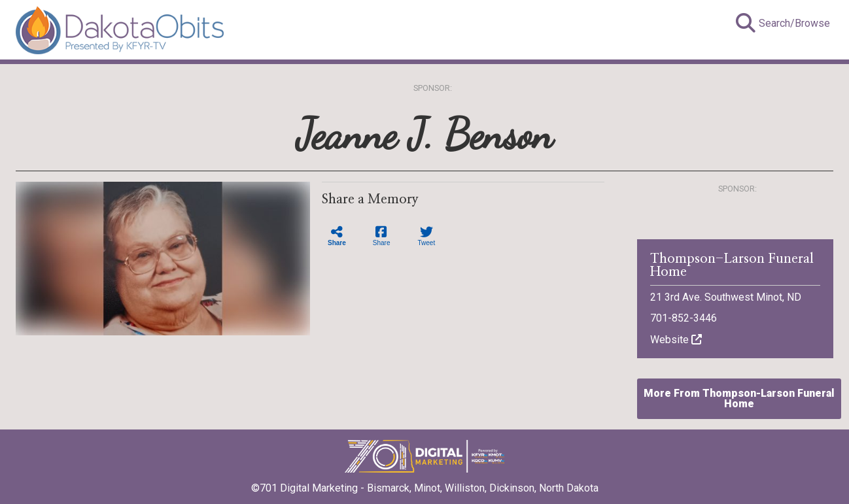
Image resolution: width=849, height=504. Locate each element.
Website (676, 340)
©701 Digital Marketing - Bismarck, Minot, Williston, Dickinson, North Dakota (425, 484)
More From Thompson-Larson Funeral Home (739, 398)
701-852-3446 (684, 318)
